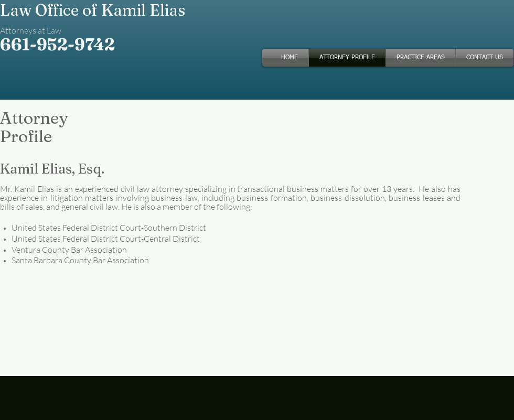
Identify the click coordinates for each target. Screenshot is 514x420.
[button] (421, 58)
